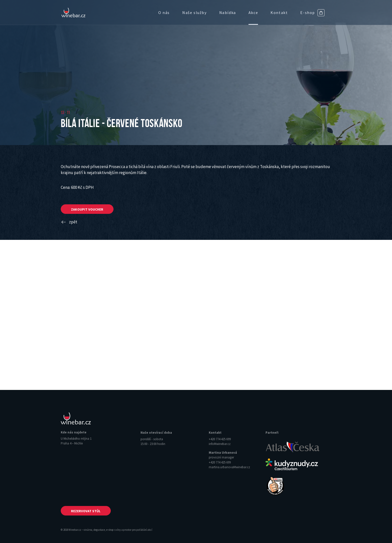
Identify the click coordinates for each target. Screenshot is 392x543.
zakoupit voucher (87, 209)
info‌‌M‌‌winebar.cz (220, 444)
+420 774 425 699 (220, 439)
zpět (69, 222)
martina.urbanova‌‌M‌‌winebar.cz (229, 467)
